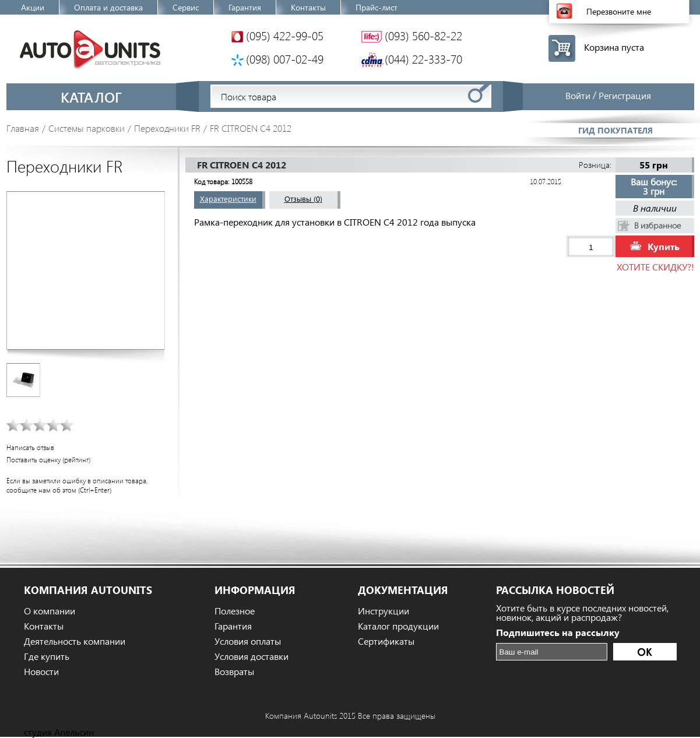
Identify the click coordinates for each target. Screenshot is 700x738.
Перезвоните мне (619, 11)
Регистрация (625, 95)
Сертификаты (386, 641)
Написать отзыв (30, 447)
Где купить (47, 656)
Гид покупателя (615, 130)
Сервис (186, 7)
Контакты (308, 7)
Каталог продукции (398, 626)
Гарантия (245, 7)
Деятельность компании (75, 641)
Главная (23, 128)
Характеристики (228, 198)
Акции (33, 7)
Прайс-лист (377, 7)
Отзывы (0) (303, 198)
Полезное (235, 611)
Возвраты (234, 672)
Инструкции (384, 611)
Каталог (91, 97)
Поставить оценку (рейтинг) (48, 460)
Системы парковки (87, 128)
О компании (50, 611)
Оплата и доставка (108, 7)
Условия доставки (251, 656)
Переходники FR (167, 128)
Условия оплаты (248, 641)
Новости (41, 672)
